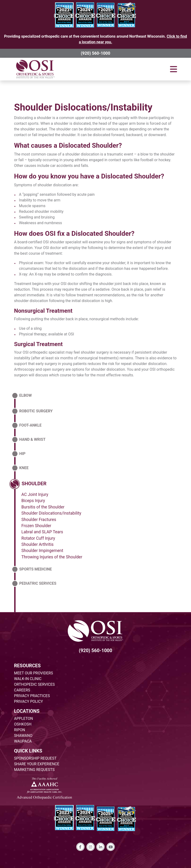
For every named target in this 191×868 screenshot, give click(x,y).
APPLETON (24, 719)
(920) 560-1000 (95, 53)
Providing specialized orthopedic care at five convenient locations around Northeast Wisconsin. (95, 39)
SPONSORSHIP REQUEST (35, 758)
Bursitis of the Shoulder (43, 507)
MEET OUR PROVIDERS (34, 673)
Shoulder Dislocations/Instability (83, 107)
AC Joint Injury (35, 494)
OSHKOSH (23, 724)
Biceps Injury (33, 501)
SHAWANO (23, 736)
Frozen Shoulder (36, 526)
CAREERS (22, 690)
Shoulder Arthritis (38, 544)
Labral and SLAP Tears (42, 532)
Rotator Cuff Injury (38, 538)
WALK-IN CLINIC (28, 679)
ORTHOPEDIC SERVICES (34, 684)
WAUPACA (23, 741)
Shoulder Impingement (42, 551)
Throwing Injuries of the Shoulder (52, 557)
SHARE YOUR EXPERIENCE (37, 764)
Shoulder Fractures (39, 520)
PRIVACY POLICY (29, 701)
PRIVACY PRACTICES (32, 696)
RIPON (20, 730)
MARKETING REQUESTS (34, 770)
